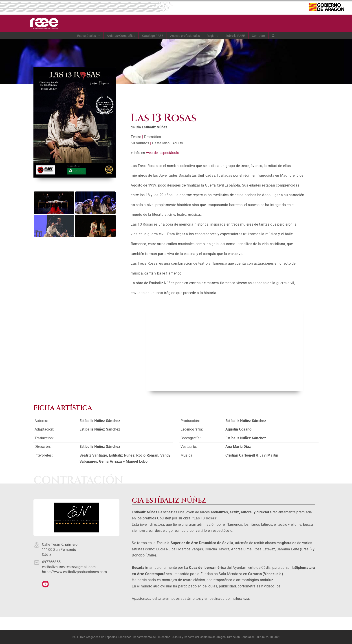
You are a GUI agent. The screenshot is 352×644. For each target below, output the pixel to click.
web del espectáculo (163, 153)
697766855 (51, 562)
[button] (273, 36)
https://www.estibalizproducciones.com (74, 572)
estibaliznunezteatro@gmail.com (69, 567)
